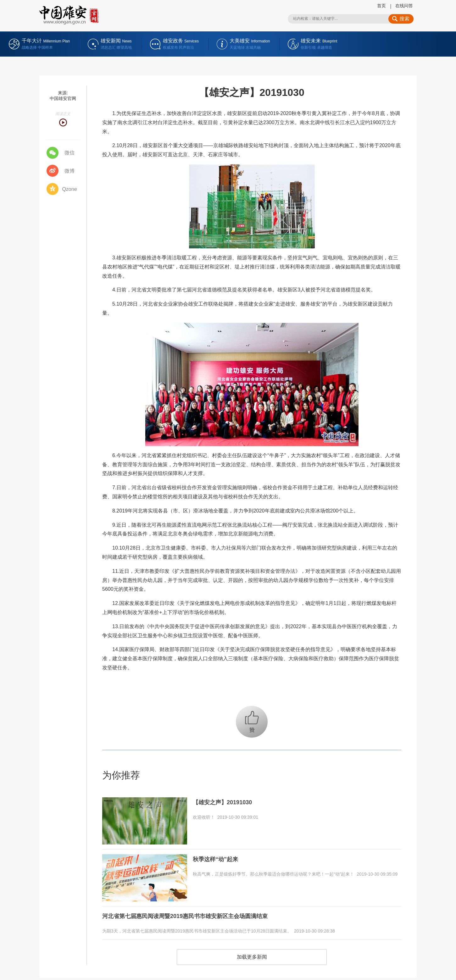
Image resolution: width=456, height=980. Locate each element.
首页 (381, 6)
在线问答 (404, 6)
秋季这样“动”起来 (218, 859)
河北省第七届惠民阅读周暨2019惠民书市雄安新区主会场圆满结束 (194, 916)
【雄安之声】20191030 (226, 802)
